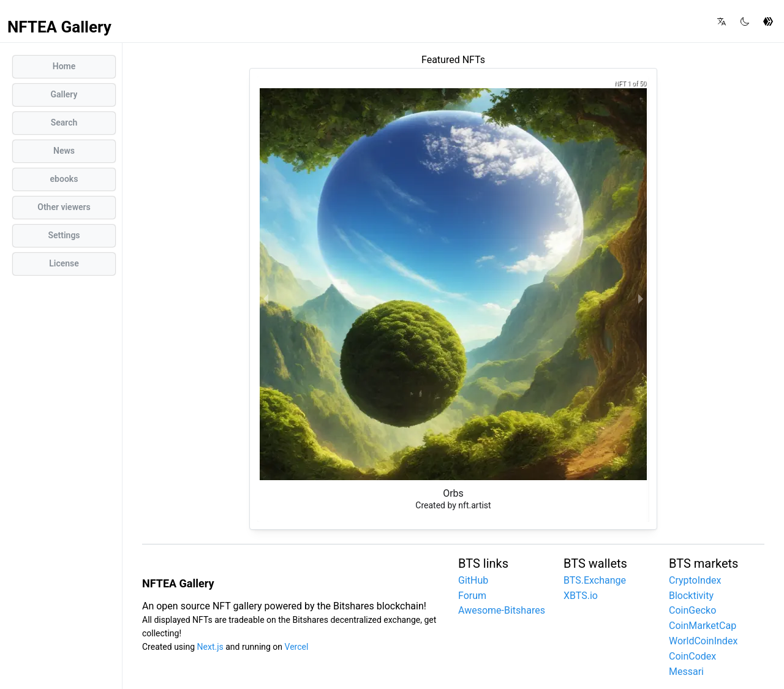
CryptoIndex (695, 580)
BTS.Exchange (595, 580)
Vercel (297, 647)
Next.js (210, 647)
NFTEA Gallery (59, 27)
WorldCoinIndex (703, 641)
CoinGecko (692, 610)
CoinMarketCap (703, 626)
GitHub (473, 580)
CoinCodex (692, 656)
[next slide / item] (641, 299)
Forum (472, 596)
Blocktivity (691, 596)
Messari (686, 672)
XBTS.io (581, 596)
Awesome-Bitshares (502, 610)
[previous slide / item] (266, 299)
